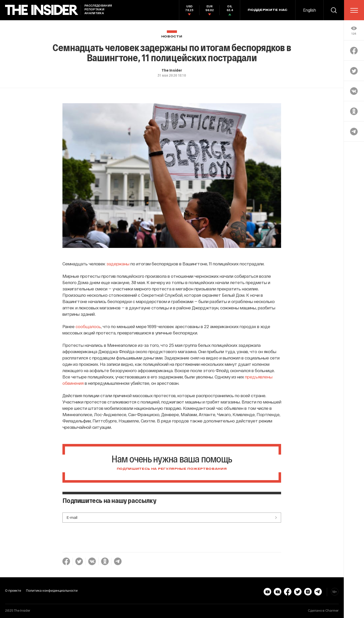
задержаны (118, 264)
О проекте (13, 590)
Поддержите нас (268, 10)
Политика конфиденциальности (52, 590)
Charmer (332, 610)
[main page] (42, 10)
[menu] (354, 10)
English (310, 10)
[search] (334, 10)
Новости (172, 37)
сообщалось (88, 326)
